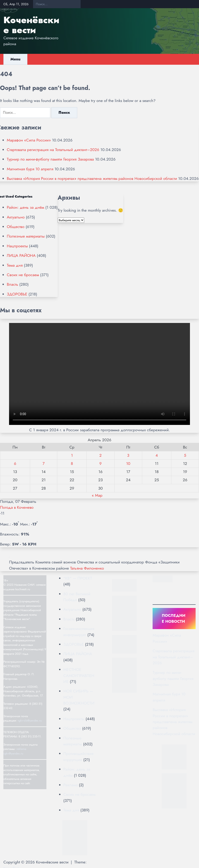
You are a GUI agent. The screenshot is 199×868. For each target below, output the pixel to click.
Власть (12, 284)
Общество (16, 227)
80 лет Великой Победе (77, 597)
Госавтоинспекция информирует (79, 632)
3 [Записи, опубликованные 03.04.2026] (128, 455)
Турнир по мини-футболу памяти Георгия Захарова (50, 159)
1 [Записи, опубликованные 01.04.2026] (72, 455)
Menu (15, 59)
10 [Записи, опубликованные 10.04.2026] (128, 464)
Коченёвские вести (31, 25)
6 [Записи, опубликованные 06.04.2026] (15, 464)
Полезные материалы (26, 236)
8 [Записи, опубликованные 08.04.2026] (72, 464)
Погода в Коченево (17, 507)
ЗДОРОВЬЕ (17, 294)
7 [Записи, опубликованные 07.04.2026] (44, 464)
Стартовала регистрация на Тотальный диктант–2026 (53, 150)
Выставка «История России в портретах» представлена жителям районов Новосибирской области (92, 179)
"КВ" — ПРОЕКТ (78, 578)
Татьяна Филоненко (87, 568)
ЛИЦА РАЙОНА (21, 255)
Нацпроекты (17, 246)
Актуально (16, 217)
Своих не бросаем (23, 275)
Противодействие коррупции (79, 756)
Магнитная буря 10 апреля (30, 169)
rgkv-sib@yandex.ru (30, 720)
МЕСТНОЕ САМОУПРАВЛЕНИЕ (79, 676)
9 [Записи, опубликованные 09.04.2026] (101, 464)
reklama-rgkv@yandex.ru (15, 751)
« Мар (97, 495)
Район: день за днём (25, 207)
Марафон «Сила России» (29, 140)
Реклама (71, 785)
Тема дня (15, 265)
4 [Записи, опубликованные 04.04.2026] (157, 455)
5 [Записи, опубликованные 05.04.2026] (185, 455)
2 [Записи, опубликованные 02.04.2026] (101, 455)
